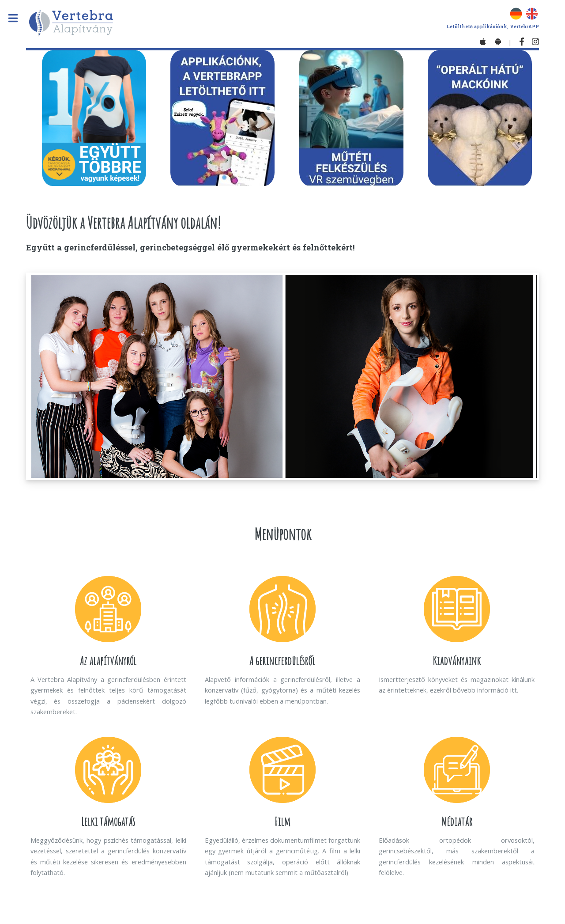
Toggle (17, 18)
